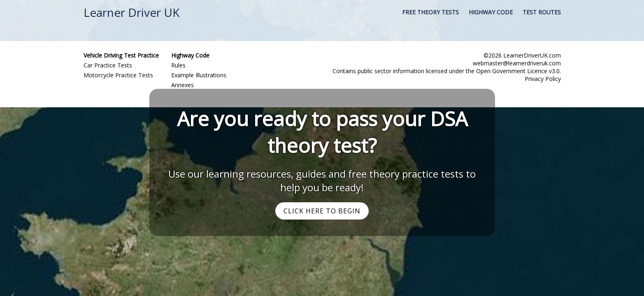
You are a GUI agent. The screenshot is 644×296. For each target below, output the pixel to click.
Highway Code (491, 12)
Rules (178, 65)
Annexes (183, 85)
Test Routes (542, 12)
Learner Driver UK (131, 12)
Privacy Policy (543, 79)
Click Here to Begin (322, 211)
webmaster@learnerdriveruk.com (517, 63)
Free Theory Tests (430, 12)
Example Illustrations (199, 75)
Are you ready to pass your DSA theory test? (322, 132)
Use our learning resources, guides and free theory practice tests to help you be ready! (322, 180)
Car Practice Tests (108, 65)
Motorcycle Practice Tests (118, 75)
